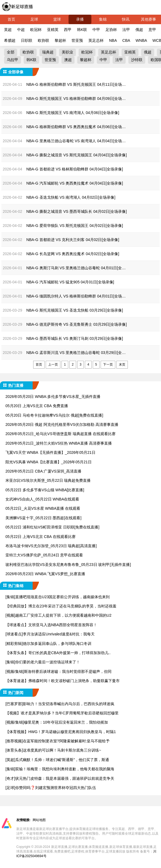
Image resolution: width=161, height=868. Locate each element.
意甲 (152, 30)
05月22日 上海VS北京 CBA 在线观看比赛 (41, 537)
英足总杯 (96, 40)
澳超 (68, 60)
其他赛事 (148, 19)
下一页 (108, 365)
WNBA (141, 40)
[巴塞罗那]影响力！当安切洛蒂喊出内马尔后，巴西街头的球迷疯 (60, 704)
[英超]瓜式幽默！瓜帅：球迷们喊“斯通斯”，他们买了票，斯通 (57, 760)
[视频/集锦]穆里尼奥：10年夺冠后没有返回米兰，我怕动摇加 (57, 722)
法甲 (126, 30)
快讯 (126, 19)
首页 (11, 19)
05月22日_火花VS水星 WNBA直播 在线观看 (43, 508)
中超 (21, 30)
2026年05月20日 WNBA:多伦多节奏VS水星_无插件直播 (53, 397)
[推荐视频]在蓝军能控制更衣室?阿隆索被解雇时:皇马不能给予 (58, 741)
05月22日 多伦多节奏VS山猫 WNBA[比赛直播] (45, 490)
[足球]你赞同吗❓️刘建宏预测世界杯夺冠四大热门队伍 (51, 788)
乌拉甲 (13, 60)
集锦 (103, 19)
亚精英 (53, 30)
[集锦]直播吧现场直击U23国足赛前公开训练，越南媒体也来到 (58, 597)
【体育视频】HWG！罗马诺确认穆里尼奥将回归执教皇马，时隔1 (61, 732)
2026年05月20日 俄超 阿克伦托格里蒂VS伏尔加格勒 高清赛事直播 (62, 425)
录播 (80, 19)
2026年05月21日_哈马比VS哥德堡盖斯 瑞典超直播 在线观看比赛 (61, 434)
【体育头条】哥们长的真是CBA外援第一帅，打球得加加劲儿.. (58, 653)
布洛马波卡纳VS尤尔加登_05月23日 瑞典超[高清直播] (51, 546)
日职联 (27, 40)
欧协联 (44, 40)
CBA (126, 40)
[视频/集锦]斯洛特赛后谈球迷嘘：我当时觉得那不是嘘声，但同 (58, 671)
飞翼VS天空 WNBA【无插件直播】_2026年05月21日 (50, 452)
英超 (8, 30)
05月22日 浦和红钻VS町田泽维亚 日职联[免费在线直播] (52, 527)
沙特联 (137, 60)
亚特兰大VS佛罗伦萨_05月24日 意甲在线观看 (44, 555)
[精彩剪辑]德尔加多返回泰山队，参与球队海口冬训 (48, 644)
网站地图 (39, 820)
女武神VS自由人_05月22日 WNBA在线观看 (42, 499)
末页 (122, 365)
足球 (34, 19)
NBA (113, 40)
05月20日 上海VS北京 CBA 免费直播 (37, 406)
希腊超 (10, 40)
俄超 (139, 30)
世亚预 (77, 40)
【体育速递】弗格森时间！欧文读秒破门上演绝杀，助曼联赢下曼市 (63, 681)
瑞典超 (48, 52)
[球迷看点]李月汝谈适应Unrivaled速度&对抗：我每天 (50, 634)
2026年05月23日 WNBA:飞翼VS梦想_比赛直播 (45, 574)
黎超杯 (60, 40)
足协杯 (111, 30)
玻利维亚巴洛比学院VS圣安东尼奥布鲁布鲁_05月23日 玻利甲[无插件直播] (68, 565)
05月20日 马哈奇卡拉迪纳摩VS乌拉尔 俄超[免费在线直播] (54, 415)
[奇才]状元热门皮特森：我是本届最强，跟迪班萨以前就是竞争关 (60, 778)
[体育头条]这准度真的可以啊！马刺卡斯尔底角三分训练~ (53, 750)
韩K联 (82, 30)
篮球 (57, 19)
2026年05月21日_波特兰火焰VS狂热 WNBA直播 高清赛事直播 (59, 443)
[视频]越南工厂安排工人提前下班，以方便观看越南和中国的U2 (58, 615)
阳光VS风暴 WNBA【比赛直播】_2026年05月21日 (49, 462)
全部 (11, 52)
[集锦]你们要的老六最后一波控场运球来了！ (43, 662)
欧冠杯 (36, 30)
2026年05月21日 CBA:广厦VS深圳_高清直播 (43, 471)
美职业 (67, 52)
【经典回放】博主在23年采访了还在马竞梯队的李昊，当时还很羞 (61, 606)
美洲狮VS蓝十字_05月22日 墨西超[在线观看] (43, 518)
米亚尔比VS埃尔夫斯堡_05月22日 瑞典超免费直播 (48, 480)
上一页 (53, 365)
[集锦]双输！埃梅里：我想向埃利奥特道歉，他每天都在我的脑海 (60, 769)
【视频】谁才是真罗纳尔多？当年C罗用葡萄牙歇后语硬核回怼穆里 (62, 713)
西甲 (68, 30)
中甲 (96, 30)
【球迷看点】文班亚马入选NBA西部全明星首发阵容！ (51, 625)
